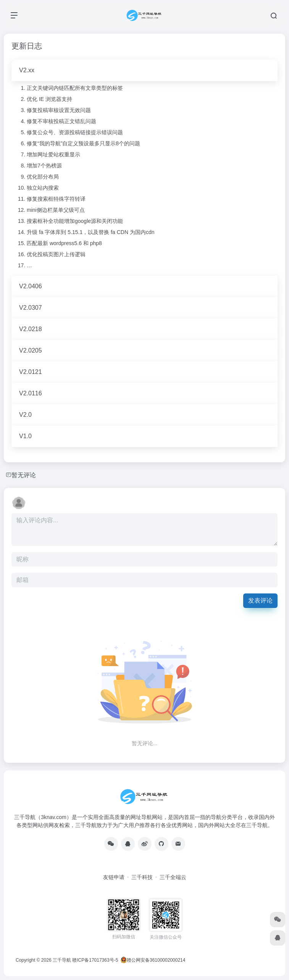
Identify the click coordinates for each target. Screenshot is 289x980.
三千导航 (62, 960)
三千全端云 (173, 877)
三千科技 (142, 877)
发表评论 (260, 601)
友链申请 (114, 877)
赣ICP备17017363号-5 (95, 960)
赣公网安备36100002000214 (156, 960)
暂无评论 (24, 475)
